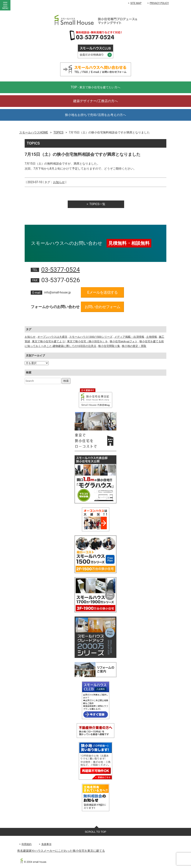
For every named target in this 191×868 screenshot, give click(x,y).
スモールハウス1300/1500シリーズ (91, 337)
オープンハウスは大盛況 (52, 337)
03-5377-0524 (60, 270)
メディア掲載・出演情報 (129, 337)
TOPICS (59, 132)
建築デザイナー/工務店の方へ (96, 101)
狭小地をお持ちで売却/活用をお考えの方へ (95, 115)
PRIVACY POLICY (159, 3)
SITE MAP (136, 3)
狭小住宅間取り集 (109, 346)
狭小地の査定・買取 (134, 346)
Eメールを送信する (102, 292)
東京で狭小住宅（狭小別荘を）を (87, 341)
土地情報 (152, 337)
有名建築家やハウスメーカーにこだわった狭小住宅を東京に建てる (61, 851)
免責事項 (46, 844)
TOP (95, 87)
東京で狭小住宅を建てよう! (49, 341)
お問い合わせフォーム (102, 307)
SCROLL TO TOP (96, 832)
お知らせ (59, 182)
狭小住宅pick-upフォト (124, 341)
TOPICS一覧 (97, 204)
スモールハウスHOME (34, 132)
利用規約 (27, 844)
